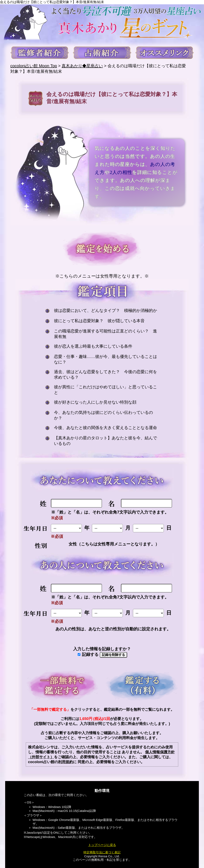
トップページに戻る (102, 845)
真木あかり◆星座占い (82, 66)
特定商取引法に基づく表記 (102, 852)
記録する (88, 654)
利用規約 (66, 762)
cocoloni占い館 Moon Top (34, 66)
